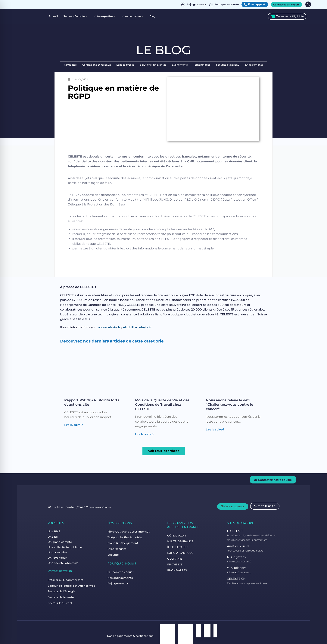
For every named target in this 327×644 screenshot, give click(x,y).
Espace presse (125, 65)
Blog (153, 16)
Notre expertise (104, 16)
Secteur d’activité (75, 16)
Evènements (180, 65)
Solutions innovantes (153, 65)
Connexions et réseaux (97, 65)
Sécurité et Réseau (228, 65)
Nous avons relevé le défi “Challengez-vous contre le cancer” (229, 405)
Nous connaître (132, 16)
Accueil (53, 16)
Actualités (70, 65)
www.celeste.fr (109, 327)
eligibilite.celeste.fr (137, 327)
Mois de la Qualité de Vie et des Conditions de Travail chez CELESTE (162, 405)
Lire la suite (74, 424)
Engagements (254, 65)
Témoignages (202, 65)
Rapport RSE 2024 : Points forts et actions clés (92, 402)
